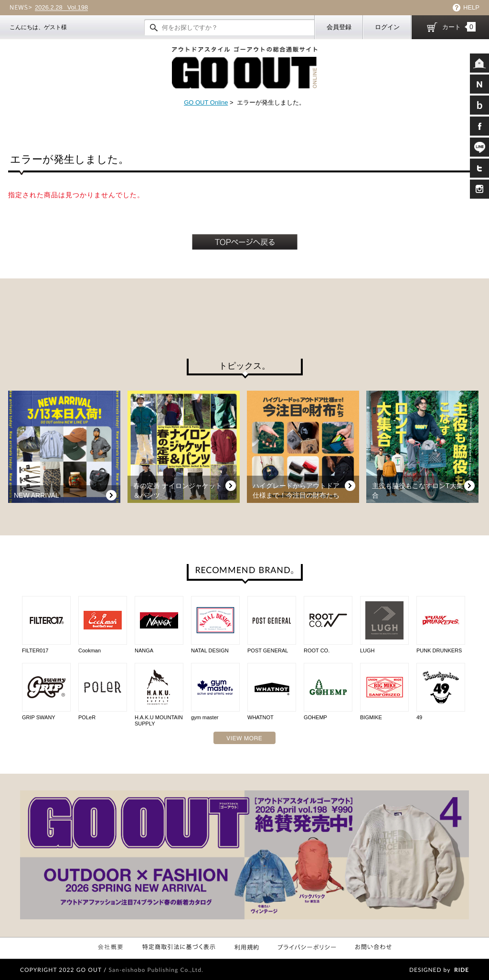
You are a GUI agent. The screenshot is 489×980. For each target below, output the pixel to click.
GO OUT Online (206, 102)
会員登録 (339, 27)
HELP (471, 7)
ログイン (387, 27)
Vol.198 (61, 8)
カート (459, 27)
